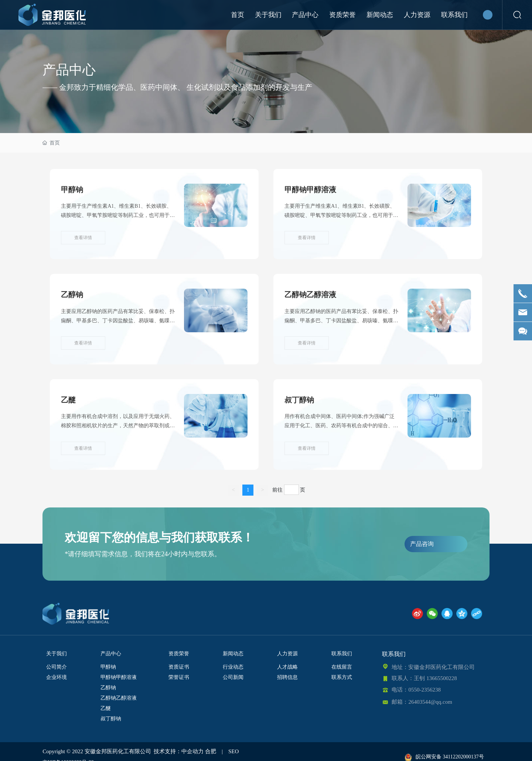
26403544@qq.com (430, 702)
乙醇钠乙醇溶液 (310, 295)
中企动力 (192, 751)
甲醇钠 (72, 190)
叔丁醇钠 (299, 400)
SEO (233, 751)
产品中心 (69, 70)
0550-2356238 (424, 690)
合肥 (211, 751)
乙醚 (68, 400)
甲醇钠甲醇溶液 (310, 190)
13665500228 (442, 678)
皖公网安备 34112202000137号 (444, 757)
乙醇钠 (72, 295)
